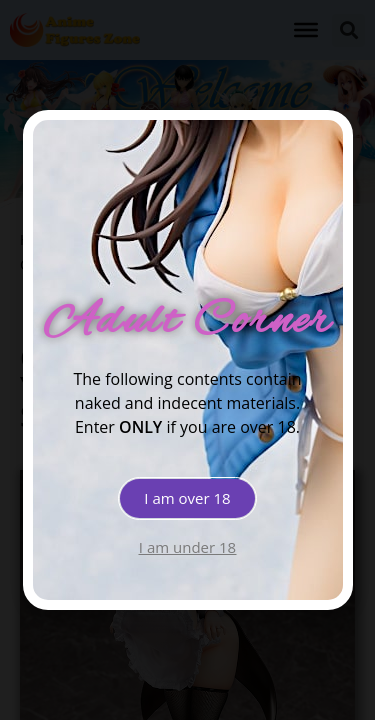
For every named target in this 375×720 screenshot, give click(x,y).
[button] (187, 498)
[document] (187, 360)
